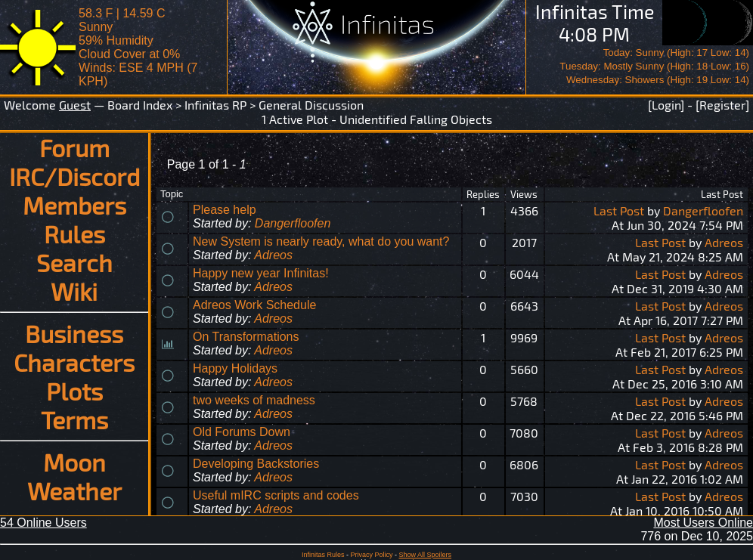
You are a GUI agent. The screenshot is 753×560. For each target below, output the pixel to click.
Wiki (74, 291)
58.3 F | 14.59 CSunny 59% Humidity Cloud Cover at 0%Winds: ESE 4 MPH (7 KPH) (138, 47)
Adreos (273, 255)
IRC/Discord (74, 176)
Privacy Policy (371, 555)
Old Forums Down (242, 432)
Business (74, 333)
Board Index (140, 105)
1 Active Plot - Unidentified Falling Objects (377, 119)
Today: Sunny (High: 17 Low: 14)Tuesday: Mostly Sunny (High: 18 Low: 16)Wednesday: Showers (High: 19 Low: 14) (654, 66)
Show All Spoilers (426, 555)
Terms (74, 419)
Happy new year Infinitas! (261, 273)
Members (74, 205)
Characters (74, 362)
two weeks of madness (254, 400)
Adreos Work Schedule (254, 305)
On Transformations (246, 337)
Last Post (619, 210)
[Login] (666, 105)
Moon (74, 462)
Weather (74, 490)
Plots (74, 391)
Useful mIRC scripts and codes (276, 495)
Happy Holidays (235, 368)
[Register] (722, 105)
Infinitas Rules (323, 555)
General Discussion (311, 105)
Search (74, 262)
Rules (74, 234)
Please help (225, 210)
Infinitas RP (215, 105)
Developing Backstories (256, 464)
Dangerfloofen (293, 223)
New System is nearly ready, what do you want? (321, 241)
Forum (74, 147)
